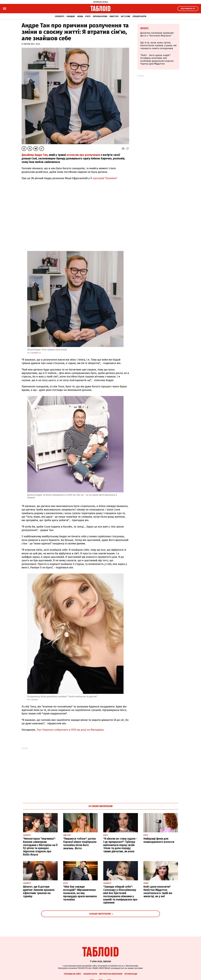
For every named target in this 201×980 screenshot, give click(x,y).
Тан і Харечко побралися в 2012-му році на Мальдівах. (70, 730)
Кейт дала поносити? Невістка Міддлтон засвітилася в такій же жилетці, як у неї (158, 891)
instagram (34, 353)
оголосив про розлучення (83, 155)
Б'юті (88, 16)
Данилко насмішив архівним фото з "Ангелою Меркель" (157, 34)
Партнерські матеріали (111, 974)
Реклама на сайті (72, 974)
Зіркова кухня (100, 16)
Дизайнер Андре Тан (35, 155)
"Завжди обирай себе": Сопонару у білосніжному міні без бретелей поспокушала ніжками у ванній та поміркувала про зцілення (120, 895)
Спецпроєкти (139, 16)
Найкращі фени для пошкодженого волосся (159, 840)
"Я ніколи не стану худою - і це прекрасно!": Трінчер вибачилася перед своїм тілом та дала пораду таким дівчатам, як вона (120, 845)
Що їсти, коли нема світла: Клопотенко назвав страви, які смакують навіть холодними (158, 46)
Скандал (71, 16)
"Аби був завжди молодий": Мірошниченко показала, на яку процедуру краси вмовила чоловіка (80, 893)
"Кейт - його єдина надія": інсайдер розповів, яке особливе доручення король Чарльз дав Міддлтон (157, 59)
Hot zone (126, 16)
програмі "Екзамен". (105, 178)
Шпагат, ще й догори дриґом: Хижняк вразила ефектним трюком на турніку (39, 891)
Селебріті (60, 16)
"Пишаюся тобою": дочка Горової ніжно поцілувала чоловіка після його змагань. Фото (80, 843)
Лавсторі (114, 16)
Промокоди (131, 974)
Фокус (145, 28)
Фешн (80, 16)
